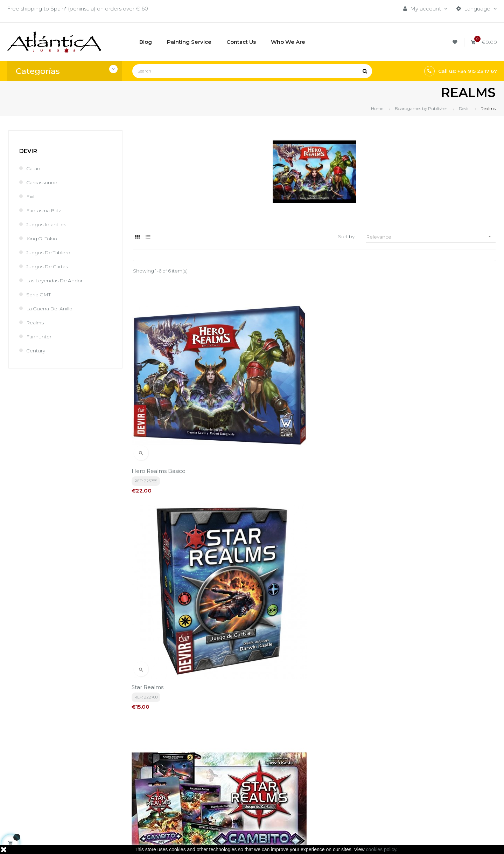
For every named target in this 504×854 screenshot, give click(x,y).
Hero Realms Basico (160, 411)
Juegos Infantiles (48, 224)
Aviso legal (229, 775)
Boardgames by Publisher (332, 763)
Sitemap (310, 798)
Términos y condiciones (246, 763)
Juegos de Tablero (51, 252)
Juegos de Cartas (49, 266)
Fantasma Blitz (45, 210)
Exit (31, 196)
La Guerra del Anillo (51, 308)
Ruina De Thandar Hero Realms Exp (181, 566)
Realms (36, 322)
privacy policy (156, 698)
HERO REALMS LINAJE (412, 566)
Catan (34, 168)
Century (36, 350)
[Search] (252, 71)
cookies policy (381, 849)
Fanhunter (40, 336)
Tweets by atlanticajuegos (416, 761)
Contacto (228, 798)
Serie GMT (40, 294)
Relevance (431, 237)
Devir (28, 151)
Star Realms (273, 411)
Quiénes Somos (236, 787)
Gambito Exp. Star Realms (416, 411)
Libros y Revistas (320, 787)
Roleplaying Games (324, 775)
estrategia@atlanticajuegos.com (49, 803)
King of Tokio (44, 238)
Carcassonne (43, 182)
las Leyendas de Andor (57, 280)
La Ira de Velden (279, 566)
